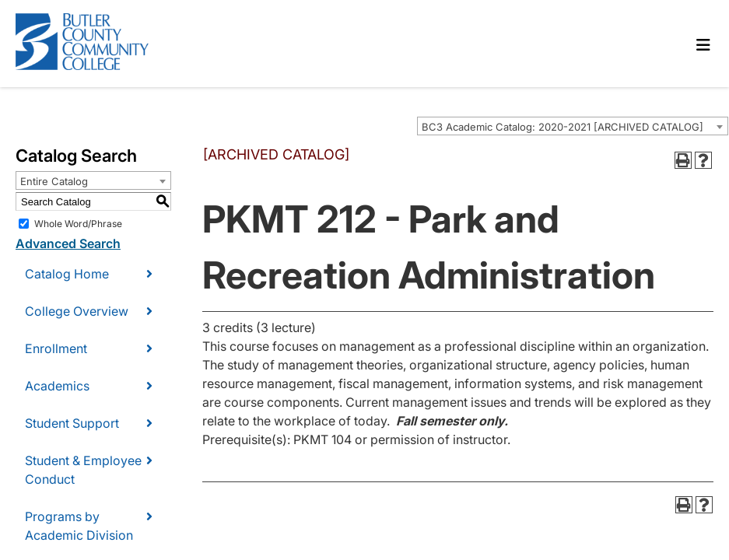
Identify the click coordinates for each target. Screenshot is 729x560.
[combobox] (573, 126)
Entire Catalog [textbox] (54, 181)
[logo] (95, 44)
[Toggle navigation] (703, 45)
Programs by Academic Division (79, 526)
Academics (57, 386)
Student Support (72, 423)
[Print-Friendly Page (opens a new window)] (683, 160)
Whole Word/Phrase (78, 224)
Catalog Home (67, 274)
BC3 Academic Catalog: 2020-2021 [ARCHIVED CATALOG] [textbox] (563, 127)
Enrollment (56, 348)
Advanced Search (68, 243)
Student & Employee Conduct (83, 470)
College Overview (77, 311)
